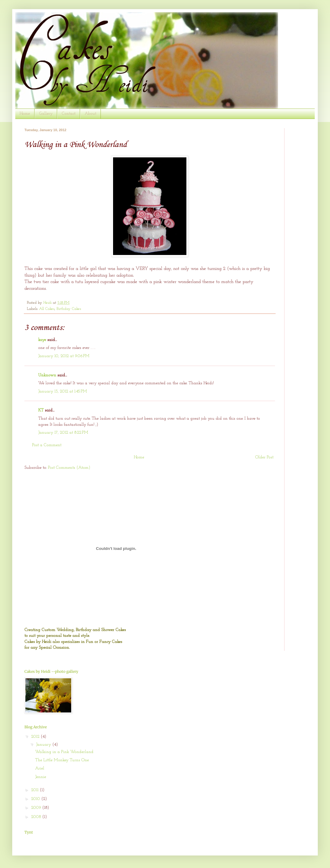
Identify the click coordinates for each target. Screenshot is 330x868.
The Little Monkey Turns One (62, 760)
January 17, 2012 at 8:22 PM (63, 433)
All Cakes (47, 309)
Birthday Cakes (69, 309)
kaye (42, 340)
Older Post (264, 457)
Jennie (41, 777)
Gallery (46, 114)
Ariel (40, 768)
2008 (37, 817)
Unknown (47, 375)
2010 (36, 799)
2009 (37, 808)
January (44, 745)
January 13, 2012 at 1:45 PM (63, 391)
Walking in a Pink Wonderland (64, 752)
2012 (36, 737)
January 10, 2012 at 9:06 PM (64, 356)
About (90, 114)
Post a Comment (47, 445)
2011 (35, 790)
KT (41, 410)
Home (25, 114)
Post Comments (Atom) (69, 468)
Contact (69, 114)
